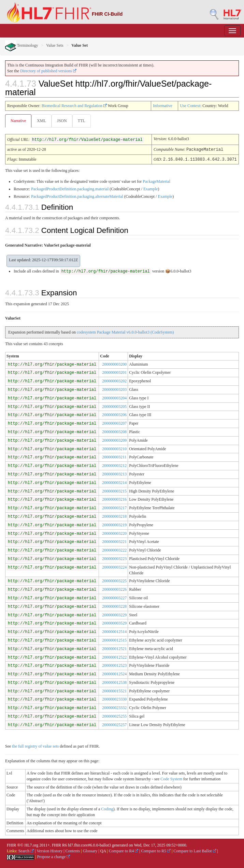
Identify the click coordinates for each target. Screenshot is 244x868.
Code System (171, 778)
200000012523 (114, 665)
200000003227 (114, 597)
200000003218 (114, 516)
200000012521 (114, 648)
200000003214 (114, 482)
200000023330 (114, 698)
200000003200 (114, 364)
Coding (107, 808)
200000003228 (114, 606)
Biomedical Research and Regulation (74, 106)
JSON (62, 121)
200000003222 (114, 549)
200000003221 (114, 541)
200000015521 (114, 690)
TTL (82, 121)
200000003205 (114, 406)
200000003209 (114, 440)
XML (41, 121)
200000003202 (114, 380)
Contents (73, 850)
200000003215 (114, 490)
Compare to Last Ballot (195, 850)
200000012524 (114, 673)
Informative (163, 106)
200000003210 (114, 448)
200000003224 (114, 567)
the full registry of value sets (35, 746)
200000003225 (114, 580)
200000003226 (114, 589)
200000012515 (114, 639)
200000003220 (114, 533)
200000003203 (114, 389)
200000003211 (114, 456)
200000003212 (114, 465)
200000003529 (114, 622)
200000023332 (114, 707)
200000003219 (114, 524)
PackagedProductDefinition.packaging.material (70, 188)
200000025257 (114, 724)
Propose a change (53, 856)
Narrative (18, 121)
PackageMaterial (156, 181)
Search (26, 850)
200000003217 (114, 507)
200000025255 (114, 716)
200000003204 (114, 397)
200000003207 (114, 423)
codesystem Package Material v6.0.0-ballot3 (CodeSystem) (125, 332)
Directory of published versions (48, 71)
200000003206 (114, 414)
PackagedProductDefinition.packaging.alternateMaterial (77, 196)
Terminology (22, 45)
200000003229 (114, 614)
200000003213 (114, 473)
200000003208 (114, 431)
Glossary (90, 850)
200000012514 (114, 631)
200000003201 (114, 372)
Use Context (190, 106)
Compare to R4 (124, 850)
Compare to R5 (156, 850)
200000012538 (114, 682)
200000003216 (114, 499)
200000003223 (114, 558)
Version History (50, 850)
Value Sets (55, 45)
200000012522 (114, 657)
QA (103, 850)
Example (151, 188)
